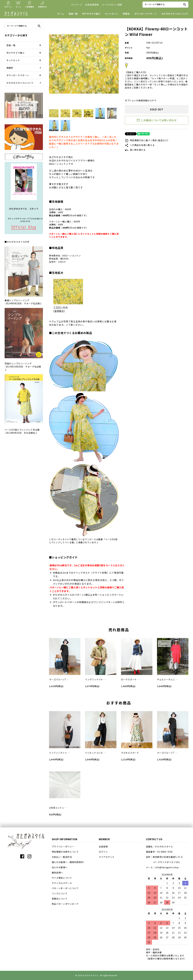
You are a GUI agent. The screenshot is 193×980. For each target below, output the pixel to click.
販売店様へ (57, 873)
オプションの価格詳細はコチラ (141, 100)
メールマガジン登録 (112, 5)
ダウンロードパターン (146, 14)
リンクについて (60, 893)
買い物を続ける (135, 150)
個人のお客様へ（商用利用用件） (69, 862)
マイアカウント (107, 857)
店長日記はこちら (24, 228)
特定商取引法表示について (65, 852)
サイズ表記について (62, 878)
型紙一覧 (73, 14)
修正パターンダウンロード (65, 904)
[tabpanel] (84, 64)
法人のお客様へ (60, 867)
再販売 (126, 14)
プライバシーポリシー (63, 846)
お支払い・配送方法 (62, 857)
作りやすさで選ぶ (91, 14)
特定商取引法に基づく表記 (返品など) (147, 140)
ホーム (61, 14)
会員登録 (103, 846)
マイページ (77, 5)
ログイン (103, 852)
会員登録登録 (92, 5)
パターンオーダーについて (65, 888)
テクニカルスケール (62, 883)
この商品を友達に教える (140, 145)
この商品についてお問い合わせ (157, 120)
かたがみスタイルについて (175, 14)
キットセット (112, 14)
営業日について (60, 899)
